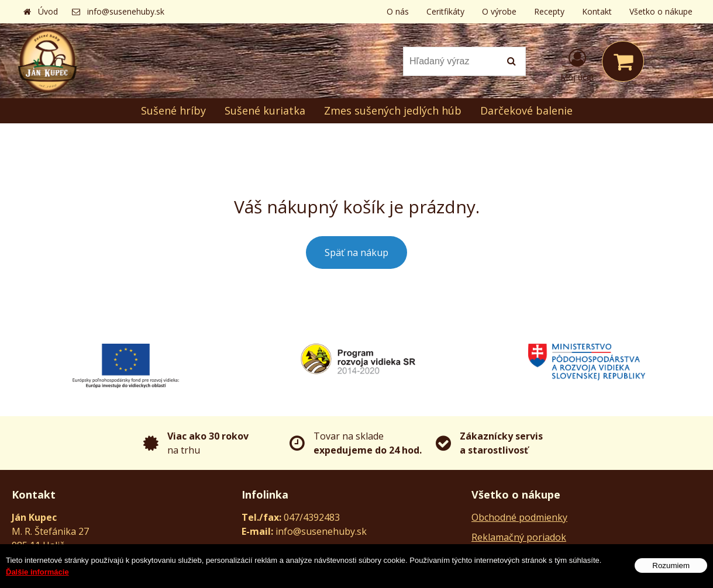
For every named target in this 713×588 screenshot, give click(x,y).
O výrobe (499, 11)
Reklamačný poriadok (519, 537)
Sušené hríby (173, 110)
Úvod (48, 11)
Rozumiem (671, 567)
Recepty (549, 11)
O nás (398, 11)
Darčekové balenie (526, 110)
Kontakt (597, 11)
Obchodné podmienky (519, 517)
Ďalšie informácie (37, 573)
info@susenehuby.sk (126, 11)
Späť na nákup (356, 253)
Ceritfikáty (445, 11)
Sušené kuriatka (265, 110)
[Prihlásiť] (577, 64)
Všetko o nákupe (661, 11)
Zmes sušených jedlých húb (393, 110)
